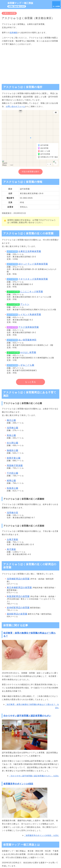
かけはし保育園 (28, 352)
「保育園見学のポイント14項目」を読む (42, 835)
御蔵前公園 (12, 450)
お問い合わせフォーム (15, 106)
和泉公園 (11, 435)
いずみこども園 (26, 365)
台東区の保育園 (9, 13)
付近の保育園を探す (30, 172)
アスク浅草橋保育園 (29, 327)
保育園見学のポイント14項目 (18, 784)
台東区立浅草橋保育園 (30, 251)
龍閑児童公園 (14, 458)
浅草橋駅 (14, 33)
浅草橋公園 (12, 428)
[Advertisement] (30, 64)
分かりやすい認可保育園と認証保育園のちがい (27, 716)
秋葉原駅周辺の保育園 (18, 596)
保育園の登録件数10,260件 (17, 6)
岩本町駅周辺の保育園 (18, 608)
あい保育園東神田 (27, 340)
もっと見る (30, 382)
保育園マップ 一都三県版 (20, 3)
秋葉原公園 (12, 488)
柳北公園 (11, 420)
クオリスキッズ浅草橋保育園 (33, 279)
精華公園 (11, 481)
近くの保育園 (56, 6)
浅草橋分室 (12, 513)
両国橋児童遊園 (15, 465)
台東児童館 (12, 539)
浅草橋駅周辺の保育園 (18, 579)
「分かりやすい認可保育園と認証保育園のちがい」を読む (34, 776)
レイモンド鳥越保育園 (30, 314)
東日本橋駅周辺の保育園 (19, 588)
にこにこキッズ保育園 (32, 292)
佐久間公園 (12, 443)
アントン (25, 304)
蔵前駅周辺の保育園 (17, 614)
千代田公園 (12, 473)
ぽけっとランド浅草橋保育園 (33, 264)
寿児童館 (11, 549)
